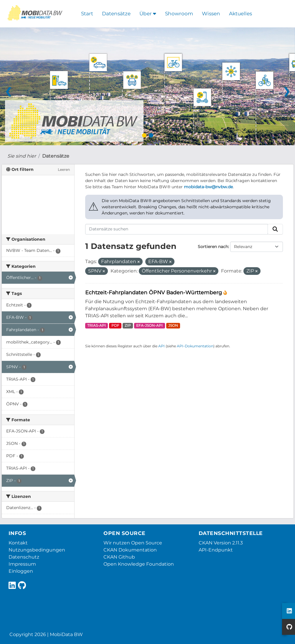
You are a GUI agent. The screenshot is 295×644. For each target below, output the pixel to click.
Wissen (211, 14)
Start (87, 14)
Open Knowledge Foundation (139, 564)
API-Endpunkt (216, 550)
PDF (115, 325)
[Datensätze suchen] (177, 229)
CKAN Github (119, 557)
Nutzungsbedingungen (37, 550)
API (161, 346)
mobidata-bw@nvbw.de (208, 187)
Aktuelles (240, 14)
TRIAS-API (97, 325)
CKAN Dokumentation (130, 550)
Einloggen (21, 571)
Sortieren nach (213, 247)
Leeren (64, 170)
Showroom (179, 14)
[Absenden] (275, 229)
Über (148, 14)
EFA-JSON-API (149, 325)
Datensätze (116, 14)
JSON (173, 325)
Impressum (22, 564)
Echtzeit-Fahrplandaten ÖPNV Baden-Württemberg (154, 292)
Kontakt (18, 543)
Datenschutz (24, 557)
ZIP (128, 325)
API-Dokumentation (195, 346)
